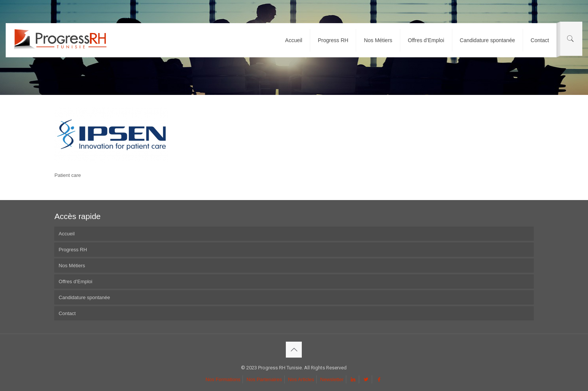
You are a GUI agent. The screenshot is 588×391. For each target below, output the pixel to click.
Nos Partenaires (264, 379)
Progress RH (73, 250)
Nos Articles (301, 379)
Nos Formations (223, 379)
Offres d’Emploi (75, 281)
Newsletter (332, 379)
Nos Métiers (72, 266)
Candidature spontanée (84, 297)
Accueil (67, 234)
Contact (67, 313)
